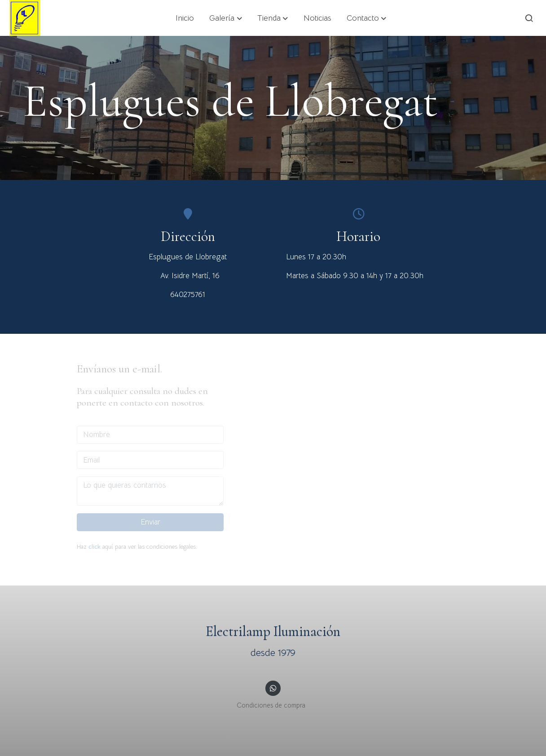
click (95, 547)
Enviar (150, 522)
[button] (226, 18)
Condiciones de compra (271, 705)
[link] (25, 18)
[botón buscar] (529, 18)
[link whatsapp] (273, 688)
